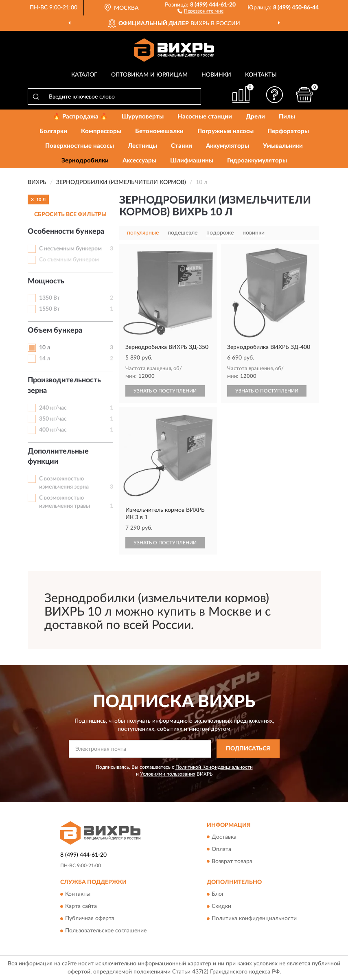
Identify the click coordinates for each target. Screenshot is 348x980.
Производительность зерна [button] (64, 386)
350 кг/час (53, 419)
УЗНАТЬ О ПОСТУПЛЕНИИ (165, 391)
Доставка (224, 837)
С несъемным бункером (70, 249)
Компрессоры (101, 131)
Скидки (221, 906)
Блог (218, 894)
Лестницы (142, 146)
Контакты (261, 75)
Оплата (221, 849)
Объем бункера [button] (55, 331)
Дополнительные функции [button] (58, 457)
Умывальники (283, 146)
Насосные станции (205, 117)
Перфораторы (288, 131)
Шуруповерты (143, 117)
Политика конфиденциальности (254, 919)
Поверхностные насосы (80, 146)
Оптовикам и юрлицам (149, 75)
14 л (45, 359)
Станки (182, 146)
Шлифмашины (192, 161)
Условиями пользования (168, 774)
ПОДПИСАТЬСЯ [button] (248, 749)
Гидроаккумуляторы (257, 161)
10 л (45, 348)
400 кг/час (53, 430)
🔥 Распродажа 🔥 (80, 117)
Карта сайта (81, 906)
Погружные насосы (225, 131)
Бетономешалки (159, 131)
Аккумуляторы (228, 146)
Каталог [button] (84, 75)
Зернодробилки (85, 161)
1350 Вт (49, 298)
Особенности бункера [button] (66, 232)
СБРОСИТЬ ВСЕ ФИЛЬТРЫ (70, 215)
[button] (200, 11)
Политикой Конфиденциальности (214, 767)
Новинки (216, 75)
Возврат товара (232, 862)
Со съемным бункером (69, 260)
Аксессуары (139, 161)
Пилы (287, 117)
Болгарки (53, 131)
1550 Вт (49, 309)
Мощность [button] (46, 281)
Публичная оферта (90, 919)
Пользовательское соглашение (106, 931)
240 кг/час (53, 408)
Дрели (255, 117)
